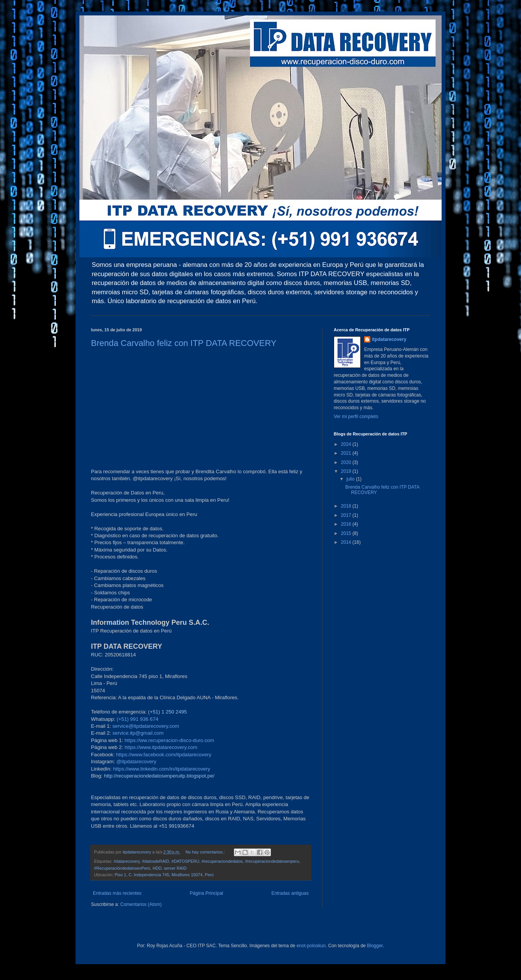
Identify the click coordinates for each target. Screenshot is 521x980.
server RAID (175, 868)
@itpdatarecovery (136, 762)
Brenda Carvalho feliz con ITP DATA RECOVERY (184, 343)
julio (351, 479)
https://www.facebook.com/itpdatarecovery (164, 755)
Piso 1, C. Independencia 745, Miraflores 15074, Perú (164, 875)
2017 (347, 515)
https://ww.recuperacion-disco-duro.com (169, 740)
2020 (347, 462)
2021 (347, 453)
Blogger (375, 946)
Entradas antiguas (290, 893)
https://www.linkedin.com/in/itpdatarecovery (161, 769)
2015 (347, 533)
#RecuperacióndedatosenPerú (122, 868)
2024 (347, 444)
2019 (347, 471)
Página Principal (206, 893)
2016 (347, 524)
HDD (157, 868)
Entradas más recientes (117, 893)
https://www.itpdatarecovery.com (161, 747)
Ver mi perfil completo (356, 417)
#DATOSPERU (185, 861)
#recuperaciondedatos (222, 861)
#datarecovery (127, 861)
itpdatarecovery (389, 339)
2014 (347, 542)
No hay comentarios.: (206, 852)
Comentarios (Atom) (141, 904)
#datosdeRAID (156, 861)
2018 (347, 506)
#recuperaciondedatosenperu (272, 861)
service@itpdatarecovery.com (146, 726)
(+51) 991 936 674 (138, 719)
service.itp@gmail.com (138, 733)
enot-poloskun (311, 946)
